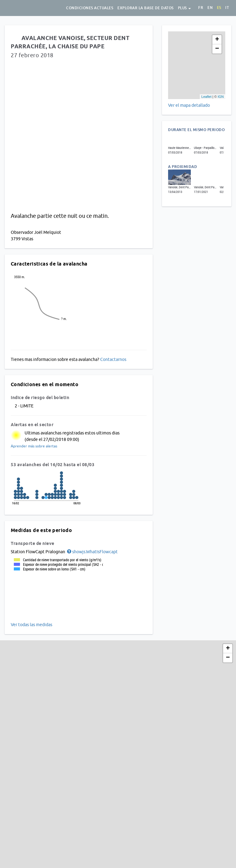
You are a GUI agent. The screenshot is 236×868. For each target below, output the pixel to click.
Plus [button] (185, 8)
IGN (221, 97)
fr (201, 8)
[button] (92, 552)
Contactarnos (113, 359)
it (227, 8)
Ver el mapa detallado (189, 105)
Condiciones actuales (90, 8)
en (210, 8)
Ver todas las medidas (31, 625)
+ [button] (217, 40)
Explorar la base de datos (146, 8)
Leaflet (206, 97)
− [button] (217, 49)
